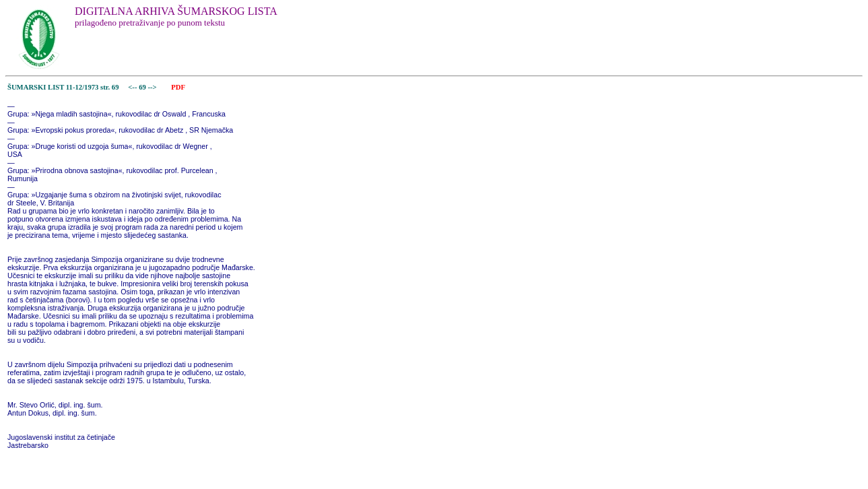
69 (143, 87)
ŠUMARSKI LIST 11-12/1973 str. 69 (63, 87)
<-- (133, 87)
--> (153, 87)
